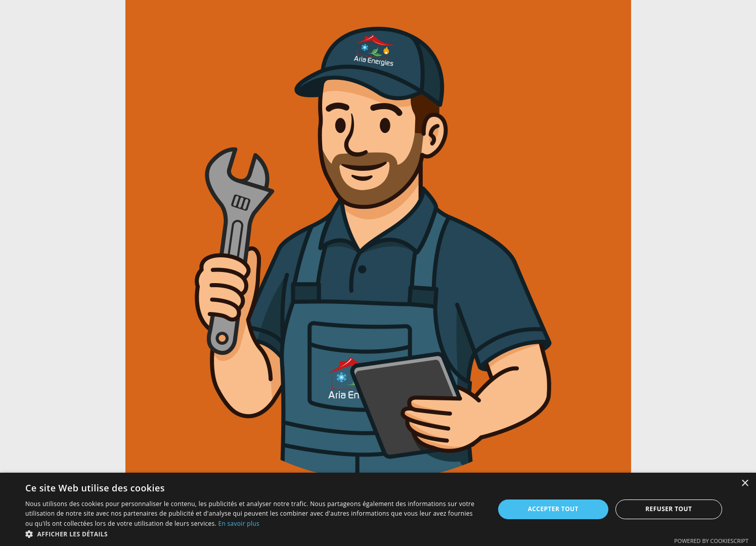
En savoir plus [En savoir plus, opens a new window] (238, 524)
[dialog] (378, 509)
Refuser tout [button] (669, 509)
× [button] (745, 484)
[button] (253, 534)
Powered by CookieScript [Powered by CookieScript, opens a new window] (711, 541)
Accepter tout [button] (553, 509)
